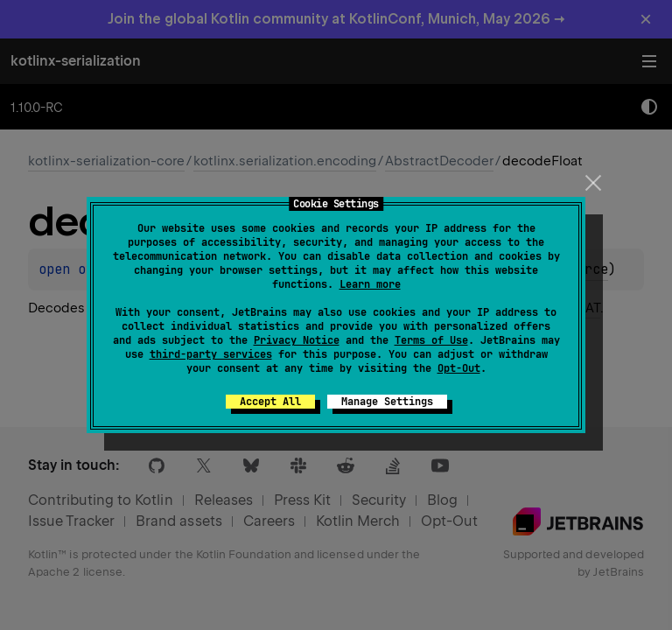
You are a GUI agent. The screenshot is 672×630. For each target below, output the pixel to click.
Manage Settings (387, 402)
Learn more (370, 284)
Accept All (270, 402)
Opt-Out (459, 368)
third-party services (211, 354)
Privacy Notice (297, 340)
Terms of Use (431, 340)
